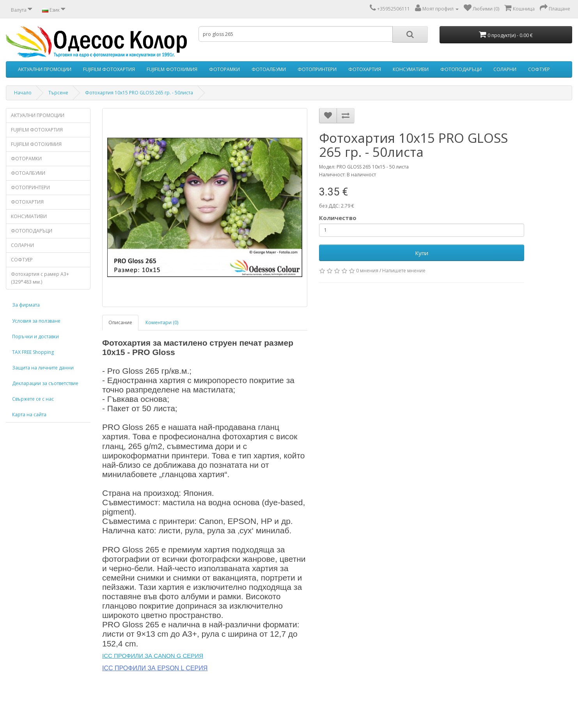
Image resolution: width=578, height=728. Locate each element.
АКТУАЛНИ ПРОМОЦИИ (45, 69)
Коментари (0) (162, 322)
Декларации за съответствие (45, 383)
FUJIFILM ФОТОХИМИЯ (172, 69)
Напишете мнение (404, 271)
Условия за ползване (36, 321)
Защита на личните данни (43, 368)
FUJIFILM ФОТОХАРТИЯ (109, 69)
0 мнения (367, 271)
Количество (338, 218)
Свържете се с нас (33, 399)
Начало (23, 93)
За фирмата (26, 305)
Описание (120, 322)
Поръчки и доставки (35, 336)
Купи (422, 253)
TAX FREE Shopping (33, 352)
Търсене (58, 93)
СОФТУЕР (539, 69)
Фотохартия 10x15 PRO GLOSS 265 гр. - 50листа (139, 93)
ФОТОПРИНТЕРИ (317, 69)
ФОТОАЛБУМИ (269, 69)
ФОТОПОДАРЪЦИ (461, 69)
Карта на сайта (29, 415)
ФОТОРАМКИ (224, 69)
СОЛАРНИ (505, 69)
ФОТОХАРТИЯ (365, 69)
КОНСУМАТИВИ (411, 69)
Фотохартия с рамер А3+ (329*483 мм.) (40, 278)
